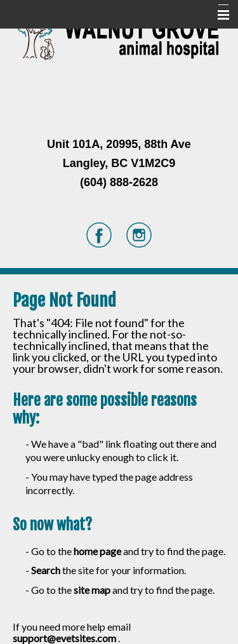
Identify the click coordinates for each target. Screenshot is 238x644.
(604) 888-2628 (119, 182)
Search (46, 570)
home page (97, 551)
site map (92, 590)
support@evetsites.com (64, 638)
